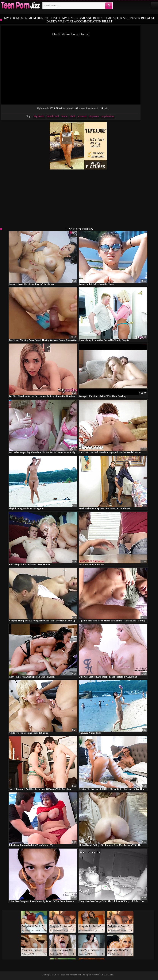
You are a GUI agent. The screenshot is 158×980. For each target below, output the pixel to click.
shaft (73, 116)
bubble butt (53, 116)
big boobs (39, 116)
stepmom (94, 116)
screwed (82, 116)
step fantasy (108, 116)
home (64, 116)
